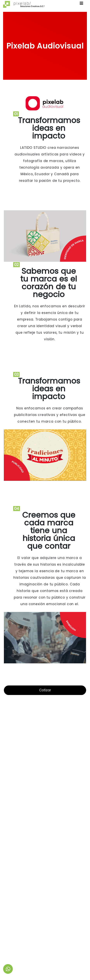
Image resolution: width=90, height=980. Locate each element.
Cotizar (45, 690)
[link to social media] (8, 969)
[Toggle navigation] (81, 4)
